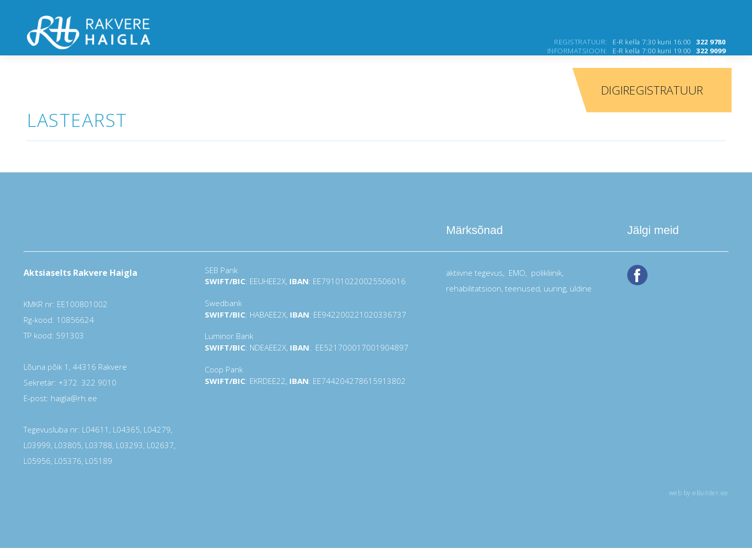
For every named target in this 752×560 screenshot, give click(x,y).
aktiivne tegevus (474, 273)
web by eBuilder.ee (699, 493)
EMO (516, 273)
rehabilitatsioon (474, 288)
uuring (555, 288)
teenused (521, 288)
